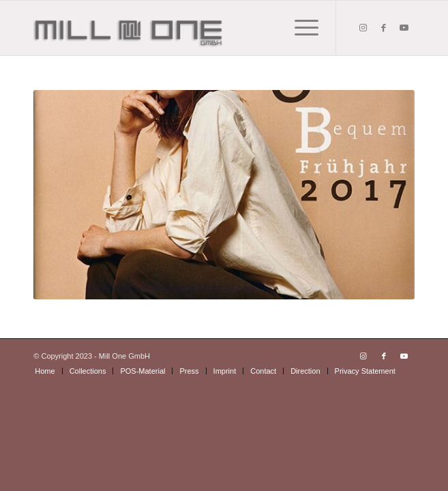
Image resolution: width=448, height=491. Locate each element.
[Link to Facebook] (384, 28)
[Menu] (300, 28)
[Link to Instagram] (363, 28)
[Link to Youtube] (404, 28)
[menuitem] (45, 371)
